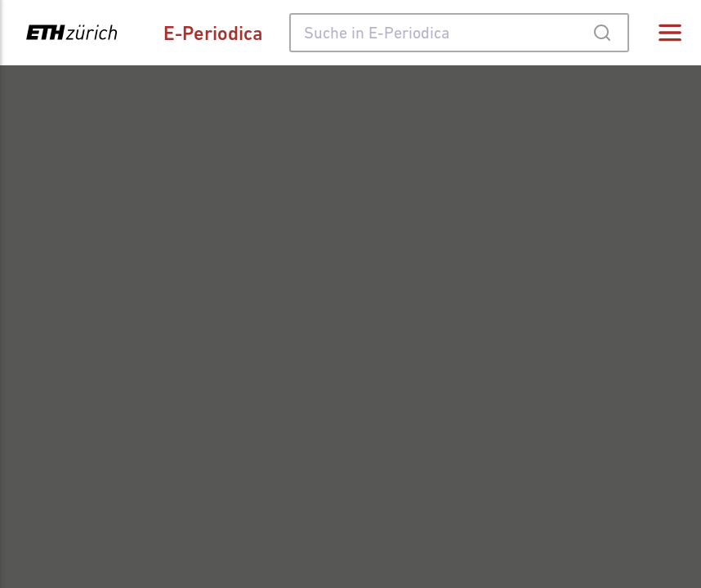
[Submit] (602, 33)
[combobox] (459, 33)
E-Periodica (213, 33)
